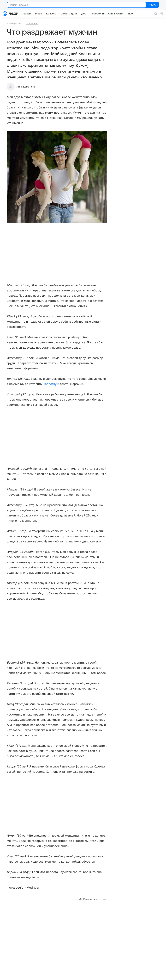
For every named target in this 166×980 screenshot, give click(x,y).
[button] (57, 177)
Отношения (32, 24)
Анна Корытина (26, 87)
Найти (152, 5)
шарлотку (50, 384)
